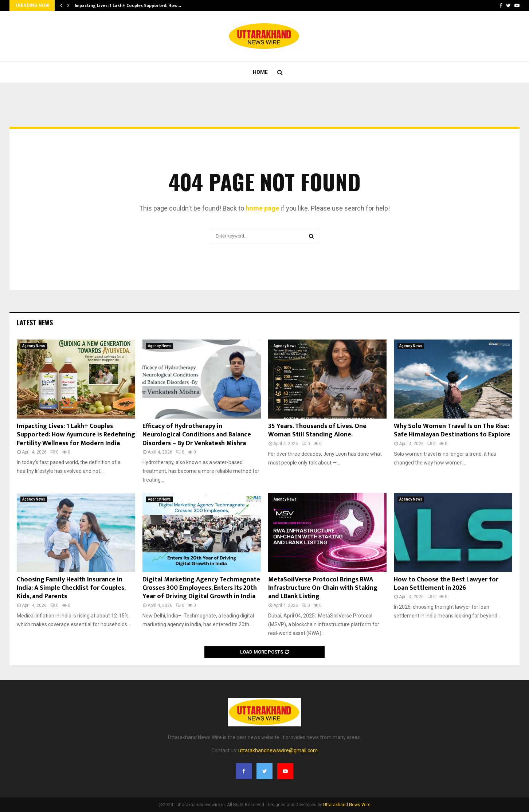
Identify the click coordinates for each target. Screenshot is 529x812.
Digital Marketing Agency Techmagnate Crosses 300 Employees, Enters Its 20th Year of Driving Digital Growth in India (201, 588)
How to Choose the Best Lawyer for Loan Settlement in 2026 (446, 584)
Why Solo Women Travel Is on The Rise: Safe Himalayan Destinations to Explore (452, 430)
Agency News (34, 346)
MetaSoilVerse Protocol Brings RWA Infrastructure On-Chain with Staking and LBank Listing (323, 588)
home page (262, 208)
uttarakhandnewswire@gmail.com (278, 750)
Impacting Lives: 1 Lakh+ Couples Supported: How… (128, 5)
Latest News (35, 322)
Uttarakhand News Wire (347, 805)
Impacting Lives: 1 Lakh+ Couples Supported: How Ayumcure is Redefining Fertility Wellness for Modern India (76, 435)
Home (260, 72)
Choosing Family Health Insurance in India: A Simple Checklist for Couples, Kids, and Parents (71, 588)
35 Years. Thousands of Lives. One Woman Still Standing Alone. (317, 430)
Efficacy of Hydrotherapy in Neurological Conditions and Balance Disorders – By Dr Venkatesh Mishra (197, 435)
